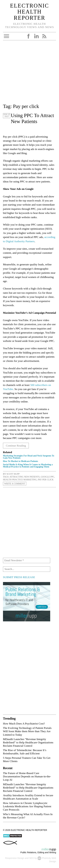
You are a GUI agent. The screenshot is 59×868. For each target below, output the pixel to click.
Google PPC (48, 477)
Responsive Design (15, 858)
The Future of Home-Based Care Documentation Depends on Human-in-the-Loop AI (27, 776)
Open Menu (6, 36)
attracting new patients (25, 477)
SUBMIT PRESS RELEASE (19, 577)
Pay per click (46, 480)
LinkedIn (36, 36)
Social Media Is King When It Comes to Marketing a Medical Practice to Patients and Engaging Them (28, 466)
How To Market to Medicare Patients (21, 461)
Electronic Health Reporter (29, 12)
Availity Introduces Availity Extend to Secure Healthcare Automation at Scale (28, 797)
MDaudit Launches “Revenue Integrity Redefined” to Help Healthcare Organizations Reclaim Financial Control (28, 742)
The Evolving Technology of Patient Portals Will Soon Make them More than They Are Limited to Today (27, 731)
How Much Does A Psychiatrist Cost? (24, 724)
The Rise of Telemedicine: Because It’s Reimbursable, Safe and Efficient (25, 752)
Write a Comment (15, 484)
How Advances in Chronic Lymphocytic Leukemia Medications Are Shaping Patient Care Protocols (27, 806)
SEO (31, 858)
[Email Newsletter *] (27, 560)
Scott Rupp (13, 474)
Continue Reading (16, 446)
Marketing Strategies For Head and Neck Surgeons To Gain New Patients (29, 457)
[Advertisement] (29, 73)
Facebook (28, 36)
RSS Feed (44, 36)
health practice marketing (20, 480)
